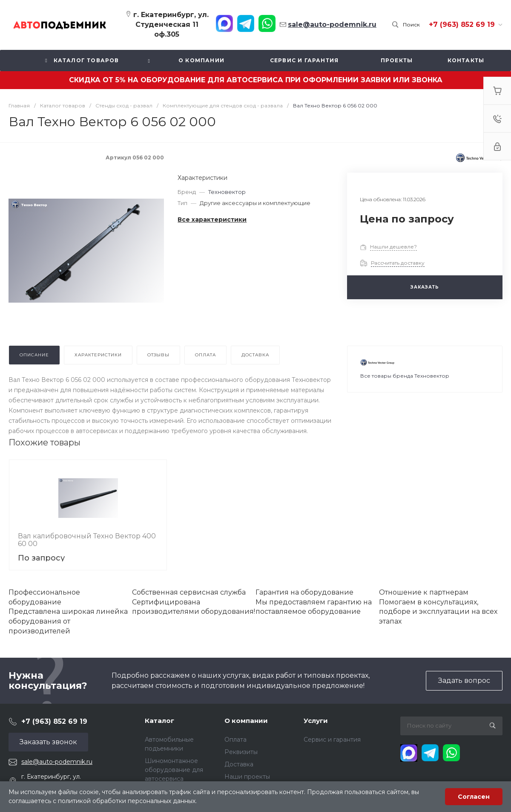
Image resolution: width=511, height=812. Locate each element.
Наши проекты (247, 777)
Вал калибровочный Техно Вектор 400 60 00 (87, 540)
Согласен (474, 797)
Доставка (239, 764)
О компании (246, 721)
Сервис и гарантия (332, 740)
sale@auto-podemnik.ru (57, 762)
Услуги (316, 721)
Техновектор (227, 192)
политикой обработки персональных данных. (127, 801)
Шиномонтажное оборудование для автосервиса (174, 770)
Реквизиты (241, 752)
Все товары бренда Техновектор (405, 376)
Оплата (235, 740)
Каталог (159, 721)
